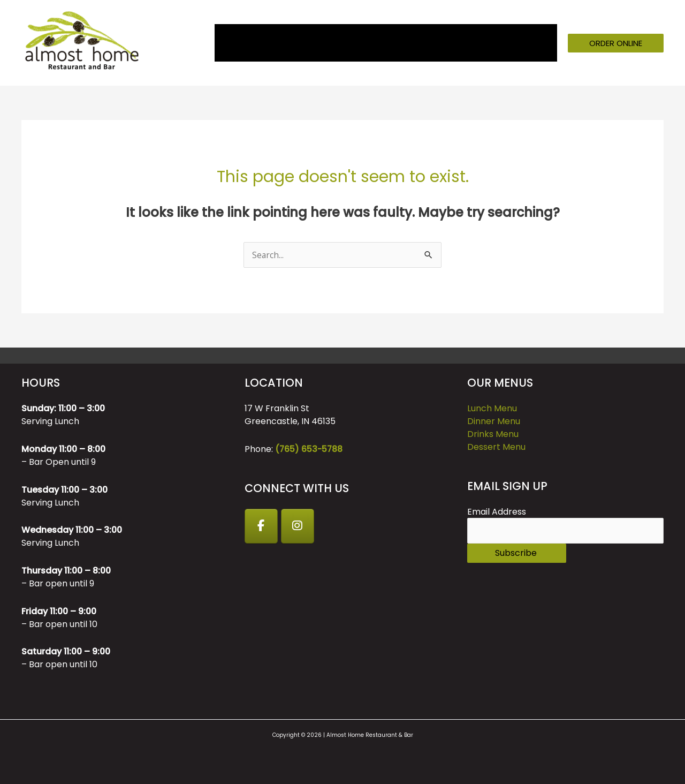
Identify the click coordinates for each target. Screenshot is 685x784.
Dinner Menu (494, 421)
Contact (532, 43)
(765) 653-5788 (310, 449)
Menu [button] (300, 43)
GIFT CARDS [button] (466, 43)
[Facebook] (262, 526)
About (261, 43)
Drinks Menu (493, 434)
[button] (616, 43)
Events (352, 43)
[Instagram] (299, 526)
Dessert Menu (496, 447)
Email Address (497, 512)
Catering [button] (401, 43)
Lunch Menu (492, 408)
